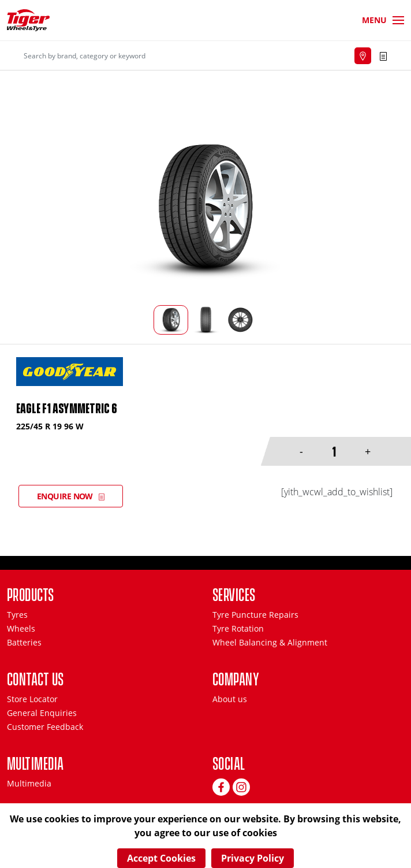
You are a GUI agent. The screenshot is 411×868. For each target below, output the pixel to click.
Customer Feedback (45, 727)
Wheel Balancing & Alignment (270, 642)
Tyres (17, 615)
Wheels (21, 628)
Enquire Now (65, 496)
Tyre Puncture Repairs (255, 615)
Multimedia (29, 783)
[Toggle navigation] (383, 20)
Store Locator (32, 699)
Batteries (24, 642)
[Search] (141, 56)
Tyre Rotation (238, 628)
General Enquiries (42, 713)
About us (230, 699)
